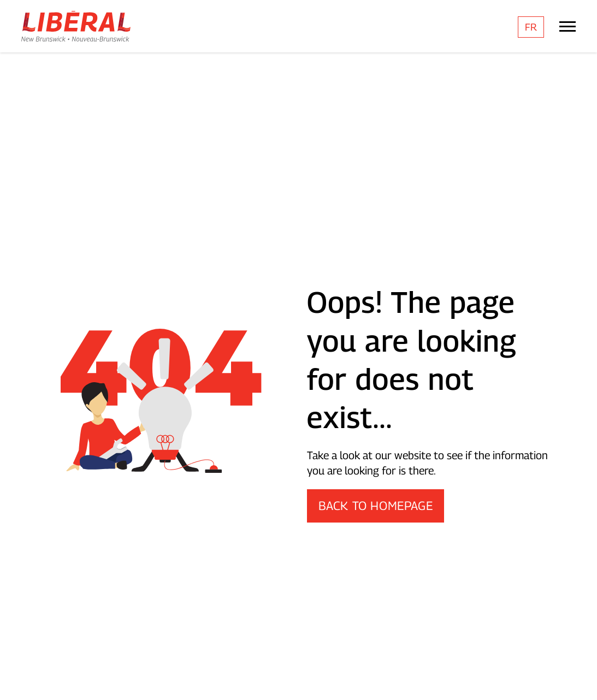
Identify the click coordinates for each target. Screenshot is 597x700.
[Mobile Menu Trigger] (568, 26)
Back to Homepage (376, 506)
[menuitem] (531, 27)
